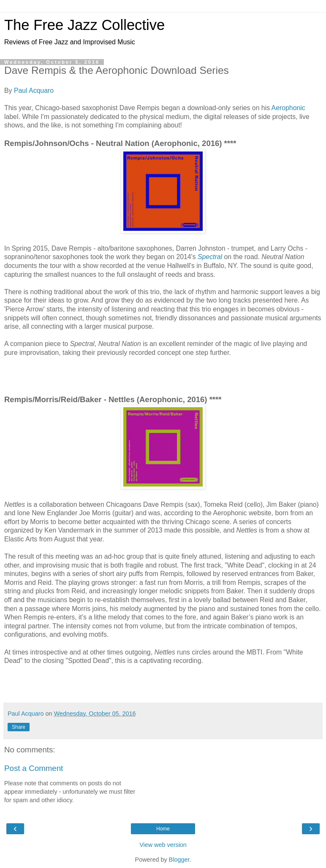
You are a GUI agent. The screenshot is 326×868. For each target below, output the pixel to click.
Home (163, 829)
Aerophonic (288, 108)
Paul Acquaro (34, 91)
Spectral (210, 257)
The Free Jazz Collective (84, 25)
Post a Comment (34, 768)
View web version (163, 845)
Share (19, 727)
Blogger (179, 860)
